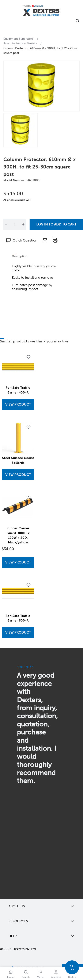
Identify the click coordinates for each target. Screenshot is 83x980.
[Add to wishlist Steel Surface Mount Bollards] (29, 427)
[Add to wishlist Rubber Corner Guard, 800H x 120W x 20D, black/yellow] (29, 498)
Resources (41, 921)
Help (41, 936)
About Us (41, 906)
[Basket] (72, 967)
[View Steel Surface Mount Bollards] (18, 475)
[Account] (56, 972)
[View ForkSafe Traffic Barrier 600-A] (18, 632)
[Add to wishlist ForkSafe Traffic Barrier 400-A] (29, 357)
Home (11, 977)
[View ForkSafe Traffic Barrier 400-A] (18, 404)
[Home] (42, 11)
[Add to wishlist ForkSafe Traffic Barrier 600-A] (29, 585)
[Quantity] (15, 224)
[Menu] (40, 972)
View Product (18, 404)
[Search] (26, 972)
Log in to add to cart (56, 224)
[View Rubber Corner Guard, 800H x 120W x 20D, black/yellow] (18, 562)
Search (26, 977)
